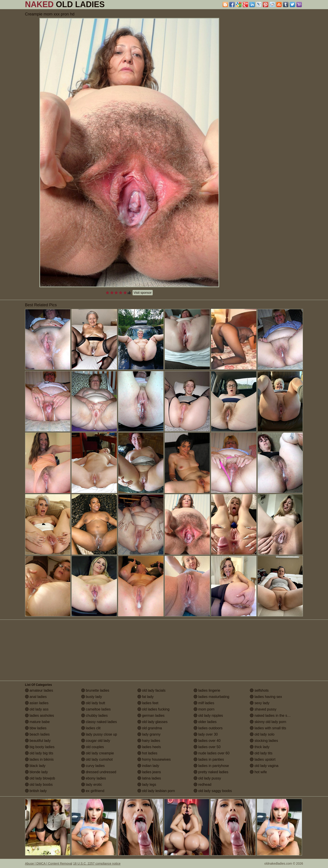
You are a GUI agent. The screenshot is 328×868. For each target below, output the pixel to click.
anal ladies (36, 697)
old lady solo (262, 734)
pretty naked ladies (211, 772)
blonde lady (36, 772)
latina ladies (149, 778)
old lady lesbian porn (156, 791)
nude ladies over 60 (212, 753)
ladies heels (149, 747)
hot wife (258, 772)
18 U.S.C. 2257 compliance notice (97, 864)
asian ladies (37, 703)
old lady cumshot (97, 759)
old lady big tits (39, 753)
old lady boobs (39, 785)
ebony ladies (94, 778)
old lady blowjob (40, 778)
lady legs (147, 785)
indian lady (148, 766)
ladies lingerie (207, 690)
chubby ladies (94, 716)
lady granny (149, 734)
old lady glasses (152, 722)
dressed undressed (99, 772)
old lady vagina (264, 766)
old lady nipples (208, 716)
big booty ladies (40, 747)
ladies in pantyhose (211, 766)
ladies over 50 (207, 747)
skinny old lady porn (268, 722)
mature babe (37, 722)
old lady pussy (207, 778)
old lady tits (261, 753)
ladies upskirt (263, 759)
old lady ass (37, 709)
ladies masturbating (211, 697)
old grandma (150, 728)
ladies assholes (40, 716)
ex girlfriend (93, 791)
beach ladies (37, 734)
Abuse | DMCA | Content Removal (49, 864)
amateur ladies (39, 690)
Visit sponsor (143, 293)
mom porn (204, 709)
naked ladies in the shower (273, 716)
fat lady (146, 697)
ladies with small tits (268, 728)
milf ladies (204, 703)
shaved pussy (263, 709)
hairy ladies (149, 741)
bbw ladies (36, 728)
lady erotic (92, 785)
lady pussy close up (99, 734)
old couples (93, 747)
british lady (36, 791)
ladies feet (148, 703)
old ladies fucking (153, 709)
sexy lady (260, 703)
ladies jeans (149, 772)
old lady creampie (98, 753)
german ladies (151, 716)
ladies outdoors (208, 728)
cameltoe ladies (96, 709)
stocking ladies (264, 741)
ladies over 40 (207, 741)
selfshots (259, 690)
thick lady (260, 747)
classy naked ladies (99, 722)
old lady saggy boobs (213, 791)
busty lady (92, 697)
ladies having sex (266, 697)
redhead (203, 785)
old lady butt (93, 703)
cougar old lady (96, 741)
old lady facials (151, 690)
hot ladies (147, 753)
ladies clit (91, 728)
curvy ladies (93, 766)
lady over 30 (206, 734)
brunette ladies (95, 690)
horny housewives (154, 759)
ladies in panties (209, 759)
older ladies (205, 722)
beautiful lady (38, 741)
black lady (35, 766)
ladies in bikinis (39, 759)
